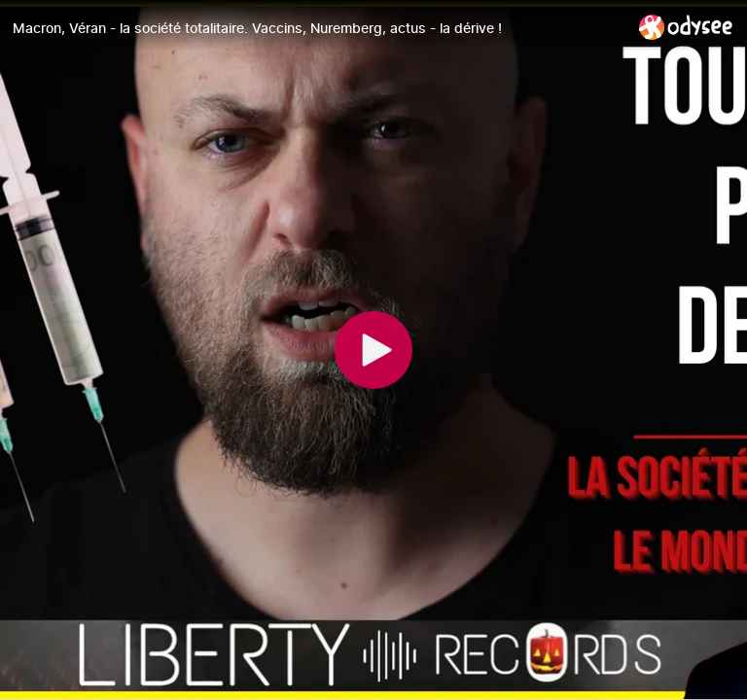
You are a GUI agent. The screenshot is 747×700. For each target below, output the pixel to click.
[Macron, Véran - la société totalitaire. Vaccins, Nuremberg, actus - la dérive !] (318, 28)
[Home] (686, 27)
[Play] (373, 350)
